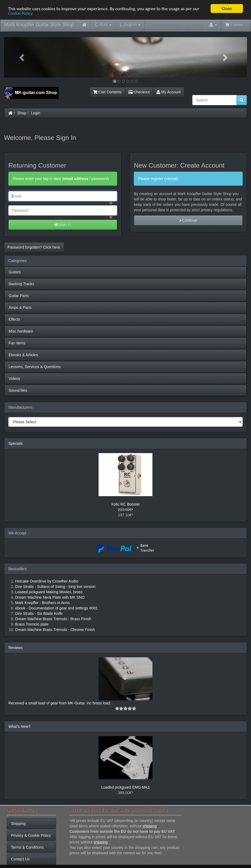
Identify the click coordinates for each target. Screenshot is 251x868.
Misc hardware (21, 331)
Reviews (15, 648)
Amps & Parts (20, 308)
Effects (14, 319)
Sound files (18, 390)
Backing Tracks (21, 284)
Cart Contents (107, 92)
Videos (14, 379)
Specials (15, 443)
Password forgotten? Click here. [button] (34, 247)
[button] (22, 57)
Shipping (18, 824)
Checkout (139, 92)
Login (36, 113)
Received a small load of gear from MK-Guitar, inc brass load (59, 703)
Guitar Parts (19, 296)
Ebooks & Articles (23, 355)
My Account (169, 92)
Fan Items (17, 343)
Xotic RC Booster (125, 504)
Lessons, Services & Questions (35, 367)
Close (227, 8)
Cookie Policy (20, 13)
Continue (188, 220)
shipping (150, 826)
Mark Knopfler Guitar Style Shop (39, 25)
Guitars (15, 272)
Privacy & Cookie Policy (31, 835)
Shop (22, 113)
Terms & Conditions (27, 847)
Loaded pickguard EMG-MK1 (126, 787)
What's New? (19, 726)
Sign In (63, 225)
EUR (103, 25)
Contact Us (20, 859)
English (130, 25)
